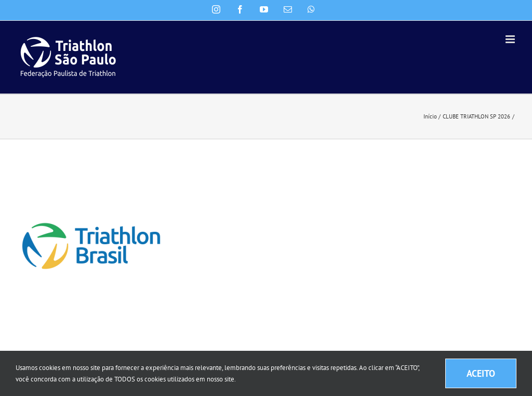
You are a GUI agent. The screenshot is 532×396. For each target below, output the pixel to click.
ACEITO (481, 373)
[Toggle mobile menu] (511, 39)
